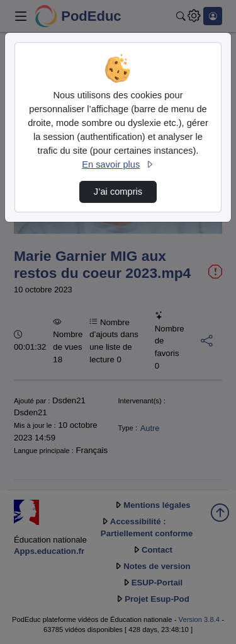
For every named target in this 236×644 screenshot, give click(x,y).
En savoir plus (118, 164)
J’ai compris (118, 192)
